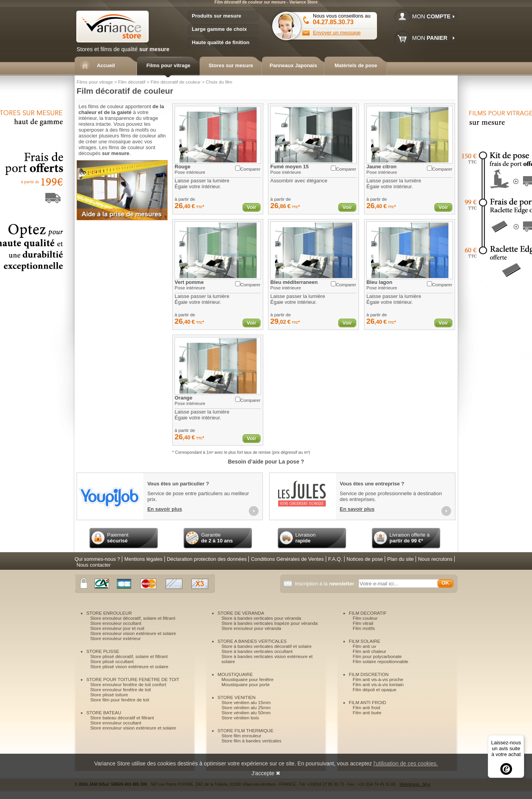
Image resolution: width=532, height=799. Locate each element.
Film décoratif (132, 82)
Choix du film (219, 82)
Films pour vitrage (95, 82)
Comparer (248, 169)
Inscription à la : (327, 584)
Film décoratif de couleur (176, 82)
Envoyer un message (337, 33)
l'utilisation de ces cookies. (406, 763)
